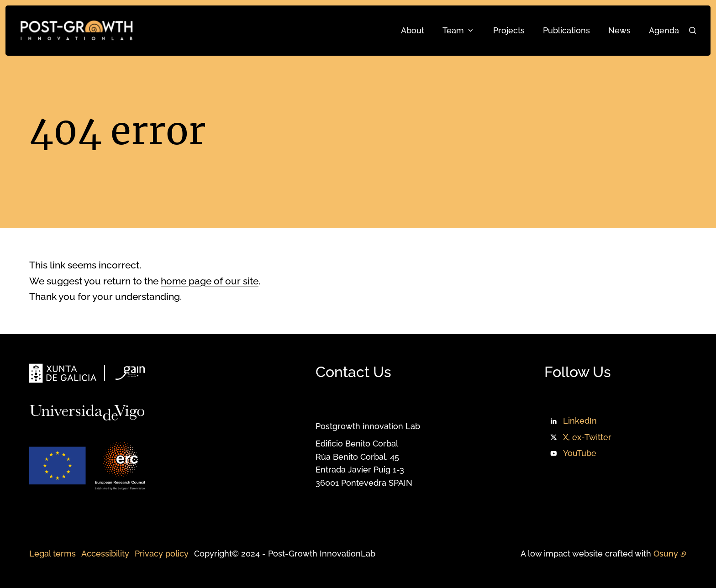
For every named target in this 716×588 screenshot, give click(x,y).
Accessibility (105, 554)
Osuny (666, 554)
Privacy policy (162, 554)
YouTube (580, 453)
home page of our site (210, 281)
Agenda (664, 30)
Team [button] (453, 30)
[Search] (692, 31)
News (619, 30)
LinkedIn (580, 421)
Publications (566, 30)
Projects (509, 30)
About (413, 30)
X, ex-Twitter (587, 437)
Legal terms (53, 554)
